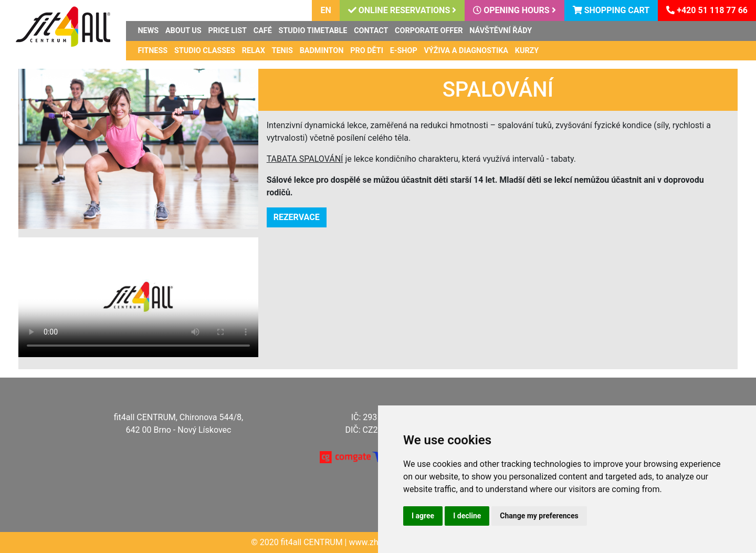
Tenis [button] (282, 51)
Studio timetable (313, 31)
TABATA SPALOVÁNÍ (305, 159)
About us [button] (183, 31)
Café (263, 31)
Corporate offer (429, 31)
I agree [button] (423, 516)
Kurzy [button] (527, 51)
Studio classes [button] (205, 51)
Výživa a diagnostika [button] (466, 51)
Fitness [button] (153, 51)
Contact (371, 31)
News (148, 31)
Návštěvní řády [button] (501, 31)
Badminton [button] (322, 51)
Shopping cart (611, 10)
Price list (227, 31)
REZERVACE (297, 217)
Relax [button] (254, 51)
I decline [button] (467, 516)
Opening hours (514, 10)
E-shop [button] (404, 51)
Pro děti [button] (367, 51)
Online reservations (402, 10)
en (325, 10)
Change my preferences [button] (539, 516)
